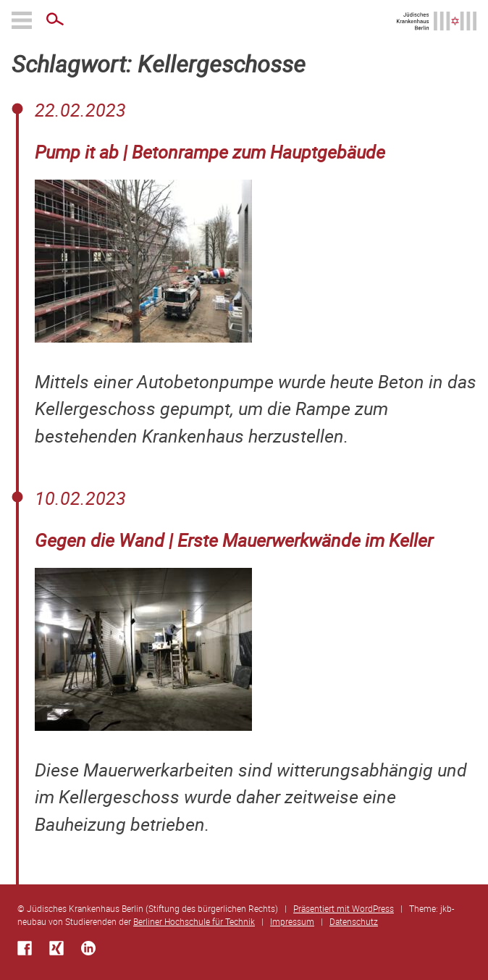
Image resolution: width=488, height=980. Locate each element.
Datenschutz (354, 921)
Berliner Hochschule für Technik (194, 921)
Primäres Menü (23, 20)
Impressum (292, 921)
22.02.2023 (80, 110)
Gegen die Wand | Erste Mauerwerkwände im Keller (234, 540)
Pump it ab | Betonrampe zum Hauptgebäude (210, 152)
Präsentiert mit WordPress (344, 908)
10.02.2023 (80, 498)
